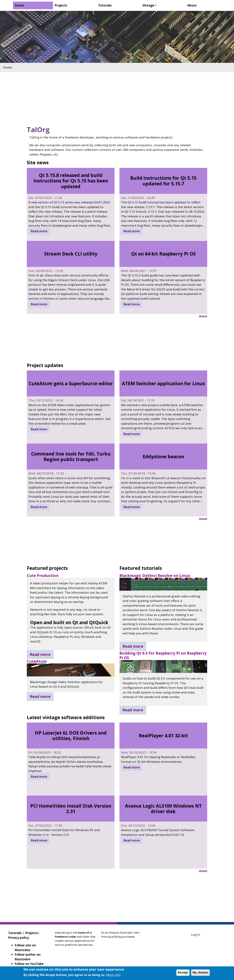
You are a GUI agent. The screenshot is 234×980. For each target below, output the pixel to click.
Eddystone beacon (163, 456)
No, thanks (200, 972)
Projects (61, 5)
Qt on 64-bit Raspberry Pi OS (163, 254)
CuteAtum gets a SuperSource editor (71, 383)
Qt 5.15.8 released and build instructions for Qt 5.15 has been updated (71, 181)
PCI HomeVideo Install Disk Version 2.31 (71, 809)
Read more (39, 231)
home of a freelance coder (73, 935)
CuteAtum (37, 661)
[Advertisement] (117, 98)
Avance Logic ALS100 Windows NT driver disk (163, 809)
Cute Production (43, 575)
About (192, 5)
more (203, 316)
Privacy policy (19, 938)
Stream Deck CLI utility (71, 254)
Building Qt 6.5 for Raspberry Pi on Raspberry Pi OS (163, 655)
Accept (183, 972)
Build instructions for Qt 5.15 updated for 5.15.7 (163, 181)
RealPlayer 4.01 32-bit (163, 736)
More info (113, 975)
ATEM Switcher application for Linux (163, 383)
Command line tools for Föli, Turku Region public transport (71, 456)
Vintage (148, 5)
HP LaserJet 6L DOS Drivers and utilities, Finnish (71, 736)
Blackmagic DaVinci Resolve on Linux (155, 575)
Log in (196, 935)
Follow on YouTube (29, 964)
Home (19, 5)
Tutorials (105, 5)
